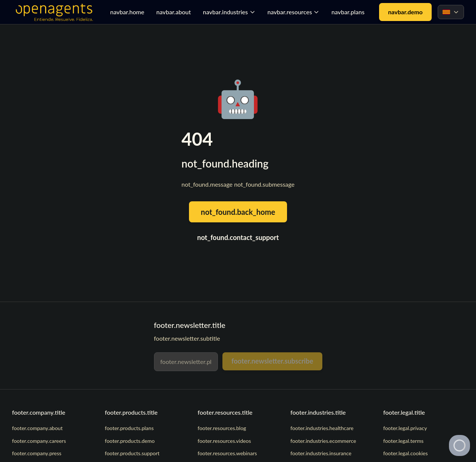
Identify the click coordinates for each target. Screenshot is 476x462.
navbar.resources (294, 12)
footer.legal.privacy (405, 428)
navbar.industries (229, 12)
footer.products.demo (130, 441)
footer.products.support (132, 453)
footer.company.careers (39, 441)
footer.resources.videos (224, 441)
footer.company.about (37, 428)
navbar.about (174, 12)
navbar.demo (405, 12)
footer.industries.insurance (321, 453)
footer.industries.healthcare (322, 428)
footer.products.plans (129, 428)
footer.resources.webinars (227, 453)
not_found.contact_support (238, 237)
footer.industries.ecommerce (323, 441)
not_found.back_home (238, 212)
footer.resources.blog (222, 428)
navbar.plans (348, 12)
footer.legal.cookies (406, 453)
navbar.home (127, 12)
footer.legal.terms (403, 441)
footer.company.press (37, 453)
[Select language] (451, 12)
